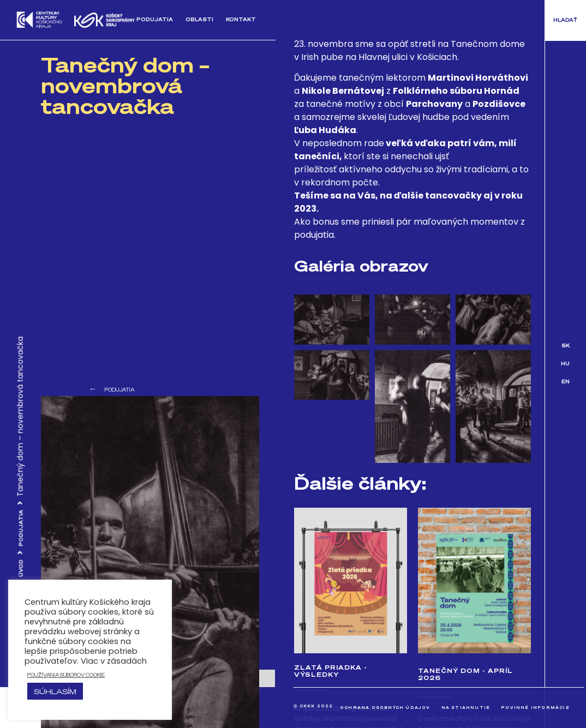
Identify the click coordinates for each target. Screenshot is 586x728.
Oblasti (199, 19)
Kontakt (241, 19)
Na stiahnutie (466, 708)
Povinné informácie (535, 708)
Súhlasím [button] (55, 691)
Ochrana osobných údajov (385, 708)
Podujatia (155, 19)
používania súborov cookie (66, 675)
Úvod (21, 568)
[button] (566, 20)
